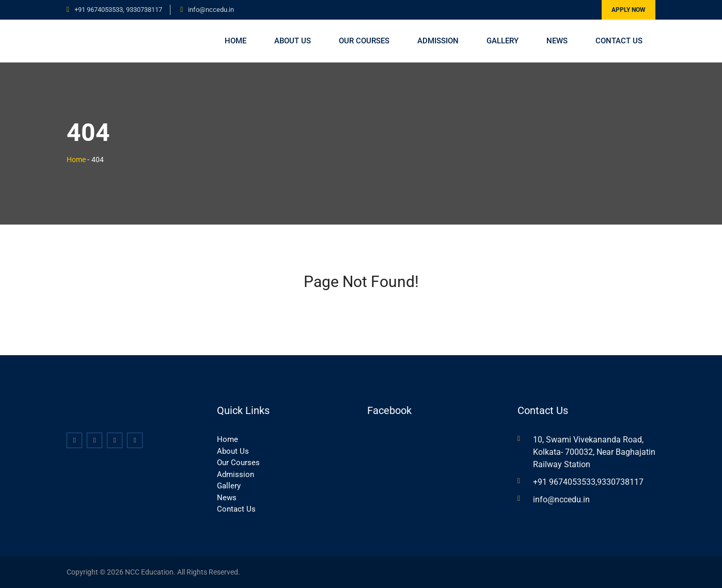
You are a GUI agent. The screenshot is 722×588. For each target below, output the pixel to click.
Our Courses (364, 41)
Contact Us (619, 41)
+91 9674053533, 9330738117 (118, 10)
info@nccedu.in (211, 10)
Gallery (503, 41)
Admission (438, 41)
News (557, 41)
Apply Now (629, 10)
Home (236, 41)
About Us (293, 41)
